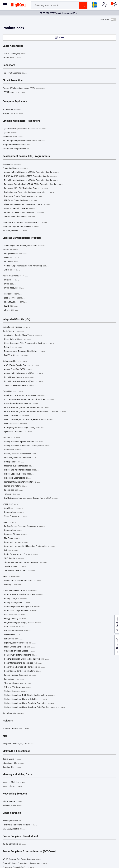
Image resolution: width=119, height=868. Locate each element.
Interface (11, 438)
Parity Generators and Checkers (21, 554)
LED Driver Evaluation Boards (21, 201)
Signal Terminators (16, 486)
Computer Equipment (15, 102)
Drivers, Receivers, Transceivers (22, 454)
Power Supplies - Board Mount (20, 836)
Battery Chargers (16, 599)
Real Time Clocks (16, 355)
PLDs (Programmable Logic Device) (24, 428)
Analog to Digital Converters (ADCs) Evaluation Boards (32, 172)
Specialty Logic (15, 567)
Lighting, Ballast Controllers (20, 643)
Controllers (13, 450)
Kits (5, 736)
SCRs (10, 284)
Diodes (11, 250)
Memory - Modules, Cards (18, 775)
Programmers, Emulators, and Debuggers (25, 223)
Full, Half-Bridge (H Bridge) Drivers (23, 623)
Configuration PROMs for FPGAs (23, 581)
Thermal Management (18, 683)
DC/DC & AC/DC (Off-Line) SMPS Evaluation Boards (31, 176)
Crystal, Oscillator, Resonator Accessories (24, 129)
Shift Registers (14, 559)
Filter (61, 37)
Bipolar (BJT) (15, 298)
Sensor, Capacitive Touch (19, 474)
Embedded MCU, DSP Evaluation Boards (26, 188)
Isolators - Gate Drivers (16, 729)
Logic (9, 522)
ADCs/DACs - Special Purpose (21, 365)
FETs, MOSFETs (16, 302)
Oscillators (13, 137)
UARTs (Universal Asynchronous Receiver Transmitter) (31, 498)
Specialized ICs (13, 713)
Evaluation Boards (15, 168)
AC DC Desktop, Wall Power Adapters (22, 859)
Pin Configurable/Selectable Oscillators (24, 141)
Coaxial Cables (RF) (14, 54)
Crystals (10, 133)
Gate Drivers (14, 627)
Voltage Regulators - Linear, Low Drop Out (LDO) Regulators (35, 707)
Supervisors (14, 679)
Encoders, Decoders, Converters (21, 458)
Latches (11, 550)
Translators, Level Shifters (20, 571)
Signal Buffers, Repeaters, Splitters (22, 482)
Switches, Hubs (12, 806)
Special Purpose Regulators (20, 675)
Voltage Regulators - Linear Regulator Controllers (29, 703)
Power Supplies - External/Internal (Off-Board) (30, 851)
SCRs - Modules (14, 288)
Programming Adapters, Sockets (21, 227)
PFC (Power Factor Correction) (21, 655)
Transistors (12, 294)
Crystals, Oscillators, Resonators (21, 121)
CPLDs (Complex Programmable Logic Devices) (29, 400)
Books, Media (12, 759)
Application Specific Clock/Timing (23, 335)
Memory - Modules (14, 782)
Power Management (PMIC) (20, 591)
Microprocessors (16, 424)
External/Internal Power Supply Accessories (25, 863)
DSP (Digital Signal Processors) (21, 404)
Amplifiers (14, 508)
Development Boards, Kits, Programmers (26, 156)
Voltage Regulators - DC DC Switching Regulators (30, 695)
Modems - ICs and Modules (19, 466)
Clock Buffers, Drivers (18, 339)
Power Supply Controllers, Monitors (23, 671)
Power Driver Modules (15, 276)
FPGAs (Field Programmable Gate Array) (27, 408)
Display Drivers (14, 615)
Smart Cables (12, 58)
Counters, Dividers (16, 534)
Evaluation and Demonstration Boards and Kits (29, 192)
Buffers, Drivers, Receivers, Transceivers (25, 526)
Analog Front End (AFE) (18, 369)
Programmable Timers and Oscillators (25, 351)
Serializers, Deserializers (18, 478)
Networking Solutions (15, 794)
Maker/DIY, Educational (16, 751)
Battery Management (17, 603)
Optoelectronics (12, 813)
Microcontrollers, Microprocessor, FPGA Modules (28, 420)
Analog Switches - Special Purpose (23, 442)
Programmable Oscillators (18, 145)
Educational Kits (13, 763)
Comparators (14, 512)
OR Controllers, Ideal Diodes (19, 651)
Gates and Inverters (16, 542)
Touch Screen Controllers (19, 386)
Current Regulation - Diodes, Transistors (24, 246)
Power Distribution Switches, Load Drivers (26, 659)
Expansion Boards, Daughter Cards (23, 196)
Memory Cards (12, 786)
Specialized (13, 490)
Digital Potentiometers (19, 378)
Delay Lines (13, 347)
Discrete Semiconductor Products (22, 238)
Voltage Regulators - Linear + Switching (25, 699)
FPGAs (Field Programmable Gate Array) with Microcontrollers (35, 412)
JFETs (11, 310)
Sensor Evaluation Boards (20, 217)
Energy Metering (15, 619)
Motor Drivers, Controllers (19, 647)
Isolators (8, 721)
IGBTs (11, 306)
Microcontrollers (17, 416)
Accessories (12, 110)
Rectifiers (13, 258)
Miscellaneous (12, 802)
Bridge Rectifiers (15, 254)
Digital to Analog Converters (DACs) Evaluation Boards (31, 180)
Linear (10, 504)
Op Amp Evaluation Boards (20, 209)
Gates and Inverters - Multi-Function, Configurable (29, 546)
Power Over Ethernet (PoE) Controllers (24, 667)
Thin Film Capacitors (15, 73)
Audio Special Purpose (16, 327)
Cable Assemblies (13, 46)
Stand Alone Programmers (17, 149)
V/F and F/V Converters (18, 687)
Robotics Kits (12, 767)
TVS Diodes (15, 92)
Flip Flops (12, 538)
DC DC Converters (14, 844)
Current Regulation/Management (22, 607)
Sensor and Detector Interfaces (22, 470)
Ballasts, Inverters (13, 821)
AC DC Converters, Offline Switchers (24, 595)
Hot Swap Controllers (18, 631)
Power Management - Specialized (23, 663)
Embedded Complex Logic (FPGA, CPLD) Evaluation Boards (34, 184)
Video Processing (16, 516)
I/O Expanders (14, 462)
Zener (12, 270)
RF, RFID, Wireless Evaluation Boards (24, 213)
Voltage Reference (16, 691)
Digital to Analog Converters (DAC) (24, 382)
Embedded (13, 392)
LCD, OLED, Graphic (14, 829)
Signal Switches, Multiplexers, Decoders (25, 563)
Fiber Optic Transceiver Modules (20, 825)
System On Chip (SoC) (18, 432)
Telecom (12, 494)
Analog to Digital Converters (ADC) (24, 373)
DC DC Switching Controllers (21, 611)
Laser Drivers (14, 635)
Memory (11, 577)
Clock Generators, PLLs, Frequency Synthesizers (29, 343)
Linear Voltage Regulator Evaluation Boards (27, 205)
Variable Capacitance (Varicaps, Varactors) (27, 266)
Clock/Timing (13, 331)
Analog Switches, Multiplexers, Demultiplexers (27, 446)
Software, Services (15, 231)
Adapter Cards (13, 114)
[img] (18, 6)
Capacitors (9, 65)
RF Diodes (13, 262)
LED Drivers (13, 639)
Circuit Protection (13, 80)
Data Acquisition (15, 361)
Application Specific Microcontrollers (24, 396)
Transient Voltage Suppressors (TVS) (24, 88)
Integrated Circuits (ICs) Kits (18, 744)
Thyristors (11, 280)
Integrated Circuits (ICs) (16, 319)
